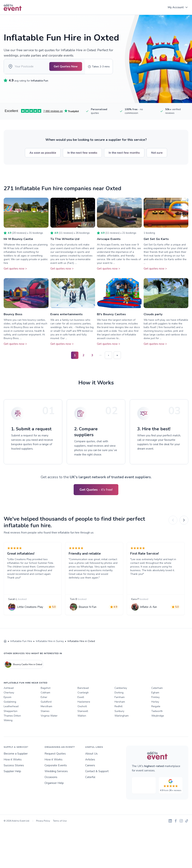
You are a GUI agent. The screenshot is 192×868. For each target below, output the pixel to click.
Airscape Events (109, 242)
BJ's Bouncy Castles (112, 317)
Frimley (155, 708)
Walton (82, 726)
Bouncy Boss (13, 317)
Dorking (119, 703)
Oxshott (82, 717)
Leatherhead (11, 717)
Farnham (120, 708)
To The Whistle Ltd (65, 242)
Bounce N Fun (89, 614)
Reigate (156, 717)
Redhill (119, 717)
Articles (90, 770)
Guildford (46, 712)
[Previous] (173, 523)
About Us (91, 764)
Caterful (90, 788)
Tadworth (157, 722)
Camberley (121, 698)
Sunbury (119, 722)
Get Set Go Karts (157, 242)
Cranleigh (83, 703)
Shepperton (11, 722)
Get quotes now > (15, 271)
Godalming (10, 712)
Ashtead (9, 698)
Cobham (45, 703)
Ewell (81, 708)
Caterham (157, 698)
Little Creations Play (31, 614)
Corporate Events (56, 776)
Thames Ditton (12, 726)
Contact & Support (97, 782)
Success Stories (14, 776)
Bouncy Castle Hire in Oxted (23, 675)
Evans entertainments (67, 317)
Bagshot (46, 698)
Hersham (120, 712)
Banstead (83, 698)
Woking (8, 731)
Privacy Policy (43, 831)
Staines (45, 722)
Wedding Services (56, 782)
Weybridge (158, 726)
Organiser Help (54, 794)
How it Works (13, 770)
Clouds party (154, 317)
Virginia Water (49, 726)
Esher (44, 708)
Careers (90, 776)
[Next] (184, 523)
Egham (155, 703)
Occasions (51, 788)
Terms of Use (60, 831)
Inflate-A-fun (150, 614)
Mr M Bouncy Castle (19, 242)
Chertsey (9, 703)
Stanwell (83, 722)
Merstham (46, 717)
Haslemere (84, 712)
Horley (155, 712)
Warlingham (122, 726)
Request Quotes (55, 764)
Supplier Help (12, 782)
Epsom (8, 708)
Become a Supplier (16, 764)
